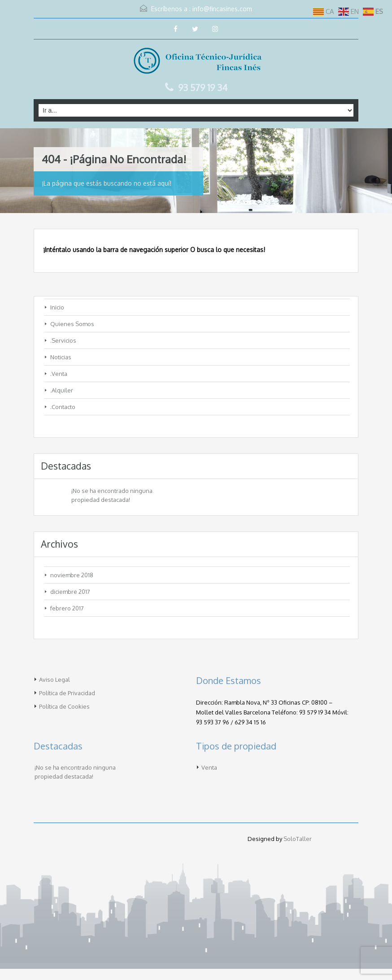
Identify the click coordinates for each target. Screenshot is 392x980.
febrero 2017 (67, 608)
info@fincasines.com (222, 9)
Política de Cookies (64, 706)
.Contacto (63, 407)
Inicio (57, 307)
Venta (209, 767)
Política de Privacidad (67, 693)
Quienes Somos (72, 324)
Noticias (61, 357)
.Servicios (63, 340)
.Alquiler (62, 390)
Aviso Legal (54, 679)
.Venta (59, 374)
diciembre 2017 (70, 592)
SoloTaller (298, 839)
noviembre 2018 (72, 575)
